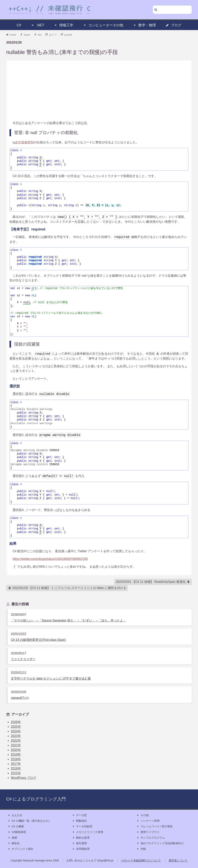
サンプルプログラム (151, 838)
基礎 (12, 838)
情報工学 (64, 25)
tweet (11, 35)
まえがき (15, 815)
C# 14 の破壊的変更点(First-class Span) (38, 640)
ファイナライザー (23, 659)
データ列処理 (82, 826)
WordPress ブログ (23, 778)
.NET (37, 25)
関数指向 (79, 821)
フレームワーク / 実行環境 (155, 826)
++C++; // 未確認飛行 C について (141, 860)
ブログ (173, 25)
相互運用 (79, 843)
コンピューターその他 (103, 25)
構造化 (14, 843)
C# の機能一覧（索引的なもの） (29, 821)
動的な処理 (81, 838)
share (25, 35)
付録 (141, 849)
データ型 (79, 815)
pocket (66, 35)
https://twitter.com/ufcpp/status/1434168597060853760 (50, 559)
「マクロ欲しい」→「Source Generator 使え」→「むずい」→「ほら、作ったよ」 (68, 620)
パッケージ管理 (148, 821)
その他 (143, 815)
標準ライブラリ (148, 832)
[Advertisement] (99, 91)
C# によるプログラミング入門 (36, 799)
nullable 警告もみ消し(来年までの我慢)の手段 (62, 52)
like (38, 35)
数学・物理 (144, 25)
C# (19, 25)
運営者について (178, 860)
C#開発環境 (17, 832)
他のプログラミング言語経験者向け (160, 843)
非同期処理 (81, 849)
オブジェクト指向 (20, 849)
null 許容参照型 (23, 142)
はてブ (51, 35)
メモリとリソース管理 (88, 832)
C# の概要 (16, 826)
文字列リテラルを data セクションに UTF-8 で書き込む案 (51, 678)
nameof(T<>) (20, 698)
